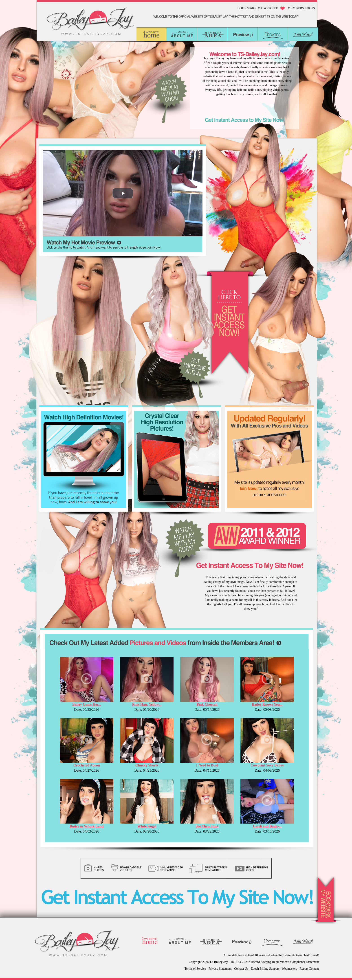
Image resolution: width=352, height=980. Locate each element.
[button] (123, 193)
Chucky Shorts (147, 765)
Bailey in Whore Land (87, 826)
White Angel (147, 826)
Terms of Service (195, 969)
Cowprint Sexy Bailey (267, 765)
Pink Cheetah (207, 704)
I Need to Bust (207, 765)
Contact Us (241, 969)
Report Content (309, 969)
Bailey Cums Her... (87, 704)
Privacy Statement (220, 969)
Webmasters (289, 969)
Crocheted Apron (87, 765)
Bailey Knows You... (267, 704)
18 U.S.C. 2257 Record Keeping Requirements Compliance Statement (275, 962)
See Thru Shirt (207, 826)
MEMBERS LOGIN (301, 8)
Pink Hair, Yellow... (147, 704)
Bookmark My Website (258, 8)
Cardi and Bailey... (267, 826)
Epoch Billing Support (265, 969)
